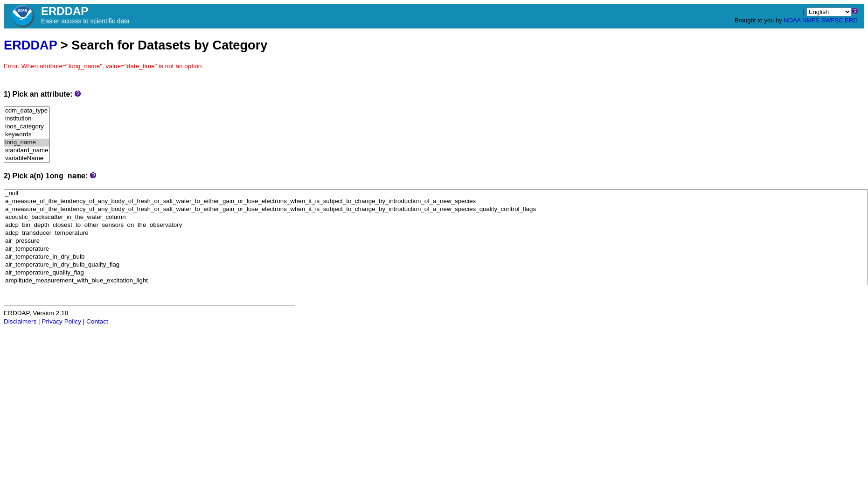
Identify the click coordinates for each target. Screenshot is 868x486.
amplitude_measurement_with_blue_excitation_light (436, 281)
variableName (27, 158)
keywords (27, 135)
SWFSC (832, 20)
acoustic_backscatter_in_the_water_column (436, 217)
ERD (851, 20)
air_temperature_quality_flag (436, 273)
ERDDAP (30, 45)
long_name (27, 143)
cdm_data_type (27, 111)
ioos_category (27, 127)
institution (27, 119)
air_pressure (436, 241)
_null (436, 194)
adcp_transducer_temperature (436, 233)
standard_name (27, 151)
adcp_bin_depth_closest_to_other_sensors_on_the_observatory (436, 225)
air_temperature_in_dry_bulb (436, 257)
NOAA (792, 20)
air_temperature (436, 249)
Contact (97, 321)
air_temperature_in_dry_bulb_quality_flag (436, 265)
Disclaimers (20, 321)
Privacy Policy (61, 321)
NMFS (811, 20)
